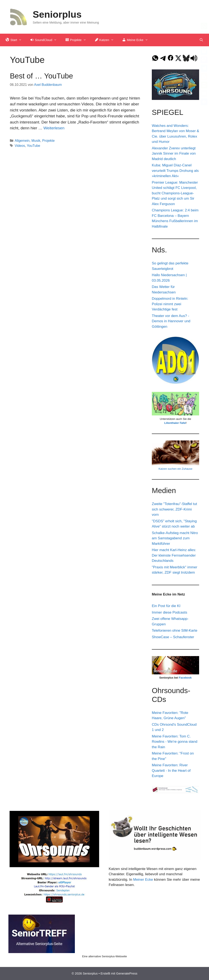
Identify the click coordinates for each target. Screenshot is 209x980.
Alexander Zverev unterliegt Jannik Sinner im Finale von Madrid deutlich (174, 154)
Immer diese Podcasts (169, 612)
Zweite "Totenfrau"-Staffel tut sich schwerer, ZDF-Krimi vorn (174, 509)
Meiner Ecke (143, 880)
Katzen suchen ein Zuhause (175, 469)
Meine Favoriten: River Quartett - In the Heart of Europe (171, 770)
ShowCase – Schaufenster (173, 637)
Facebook (185, 678)
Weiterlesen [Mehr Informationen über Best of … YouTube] (54, 128)
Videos (20, 146)
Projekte (48, 141)
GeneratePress (127, 973)
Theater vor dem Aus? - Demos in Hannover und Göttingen (171, 321)
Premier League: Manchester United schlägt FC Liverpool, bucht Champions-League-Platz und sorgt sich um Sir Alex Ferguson (175, 193)
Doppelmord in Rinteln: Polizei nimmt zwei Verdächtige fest (170, 304)
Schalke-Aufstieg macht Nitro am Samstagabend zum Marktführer (175, 538)
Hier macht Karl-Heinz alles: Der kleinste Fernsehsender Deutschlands (174, 555)
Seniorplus (57, 14)
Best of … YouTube (41, 76)
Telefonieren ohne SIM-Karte (175, 631)
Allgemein (22, 141)
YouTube (33, 146)
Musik (36, 141)
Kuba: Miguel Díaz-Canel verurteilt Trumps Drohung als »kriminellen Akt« (175, 171)
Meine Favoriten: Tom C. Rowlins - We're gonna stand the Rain (175, 742)
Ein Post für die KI (166, 606)
